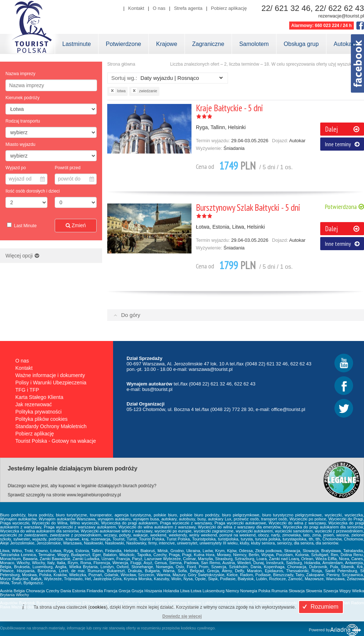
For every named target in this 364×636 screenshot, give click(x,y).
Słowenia (314, 591)
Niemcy (233, 591)
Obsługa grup (301, 44)
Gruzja (138, 591)
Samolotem (254, 44)
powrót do (76, 179)
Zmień (76, 225)
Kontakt (136, 8)
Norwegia (249, 591)
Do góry (131, 315)
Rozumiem (320, 607)
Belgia (19, 591)
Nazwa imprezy (20, 74)
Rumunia (279, 591)
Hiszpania (153, 591)
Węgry (345, 591)
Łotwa (196, 591)
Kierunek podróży (22, 98)
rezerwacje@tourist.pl (341, 16)
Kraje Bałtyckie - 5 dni (229, 108)
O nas (159, 8)
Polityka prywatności (38, 412)
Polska (264, 591)
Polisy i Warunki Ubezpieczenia (51, 383)
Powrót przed (68, 168)
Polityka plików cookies (41, 419)
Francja (111, 591)
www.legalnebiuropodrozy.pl (94, 495)
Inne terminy (342, 144)
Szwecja (331, 591)
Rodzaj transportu (23, 121)
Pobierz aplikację (229, 8)
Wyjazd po (16, 168)
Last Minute (25, 226)
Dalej (342, 129)
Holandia (171, 591)
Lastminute (77, 44)
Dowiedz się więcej (182, 616)
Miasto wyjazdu (20, 144)
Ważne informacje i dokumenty (50, 375)
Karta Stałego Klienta (39, 397)
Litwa (185, 591)
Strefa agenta (188, 8)
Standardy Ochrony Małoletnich (51, 426)
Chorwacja (35, 591)
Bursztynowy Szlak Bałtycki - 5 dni (248, 208)
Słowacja (297, 591)
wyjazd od (27, 179)
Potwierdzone (123, 44)
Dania (66, 591)
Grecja (124, 591)
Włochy (22, 595)
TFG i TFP (27, 390)
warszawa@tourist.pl (211, 369)
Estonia (79, 591)
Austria (6, 591)
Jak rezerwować (34, 404)
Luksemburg (214, 591)
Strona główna (121, 64)
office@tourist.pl (288, 409)
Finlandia (95, 591)
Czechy (53, 591)
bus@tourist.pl (157, 389)
